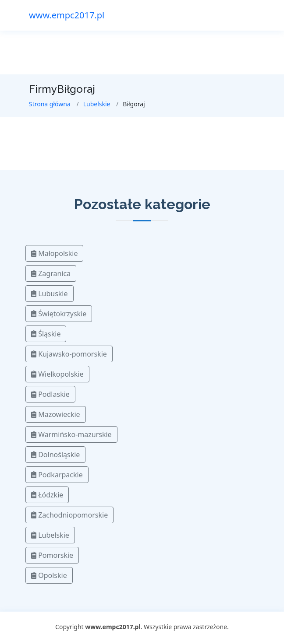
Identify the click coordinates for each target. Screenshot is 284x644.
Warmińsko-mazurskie (71, 434)
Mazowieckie (56, 414)
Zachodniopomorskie (69, 515)
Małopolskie (54, 253)
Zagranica (51, 273)
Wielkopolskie (57, 374)
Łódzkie (47, 495)
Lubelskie (97, 104)
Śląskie (46, 334)
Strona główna (50, 104)
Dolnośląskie (55, 455)
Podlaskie (50, 394)
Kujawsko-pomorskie (69, 354)
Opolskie (49, 575)
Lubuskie (50, 294)
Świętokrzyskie (59, 314)
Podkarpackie (57, 475)
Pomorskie (52, 555)
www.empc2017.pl (67, 15)
